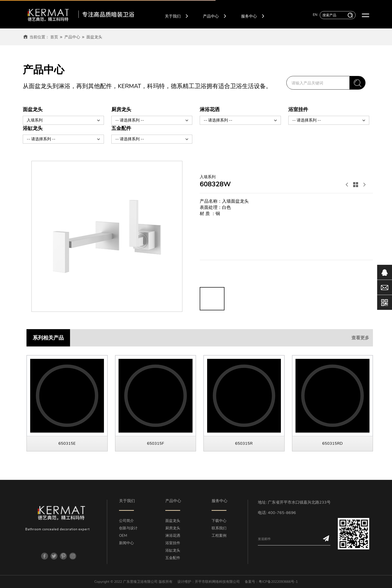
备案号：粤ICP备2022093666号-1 (271, 582)
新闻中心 (126, 543)
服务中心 (253, 16)
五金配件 (173, 558)
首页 (54, 37)
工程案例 (219, 536)
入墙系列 (64, 120)
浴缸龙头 (173, 550)
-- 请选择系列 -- (152, 120)
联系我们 (219, 528)
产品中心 (215, 16)
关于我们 (176, 16)
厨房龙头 (173, 528)
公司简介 (126, 521)
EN (315, 15)
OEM (123, 536)
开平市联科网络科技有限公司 (217, 582)
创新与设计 (128, 528)
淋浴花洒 (173, 536)
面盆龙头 (94, 37)
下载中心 (219, 521)
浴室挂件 (173, 543)
